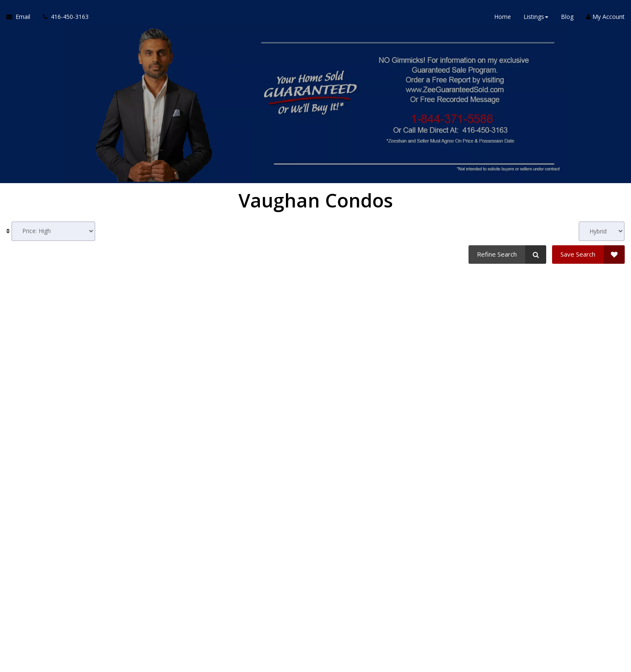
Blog (567, 17)
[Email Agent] (21, 17)
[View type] (602, 231)
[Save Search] (588, 255)
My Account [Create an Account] (605, 17)
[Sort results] (53, 231)
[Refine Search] (507, 255)
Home (503, 17)
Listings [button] (536, 17)
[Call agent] (63, 17)
